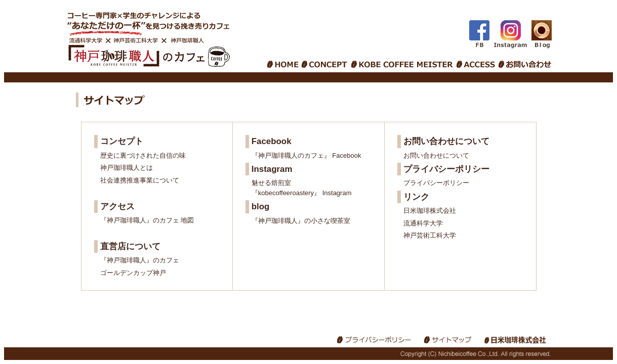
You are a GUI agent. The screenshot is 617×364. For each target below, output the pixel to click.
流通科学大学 (423, 223)
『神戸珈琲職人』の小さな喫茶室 (301, 221)
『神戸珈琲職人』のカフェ (140, 260)
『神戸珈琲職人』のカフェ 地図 (147, 220)
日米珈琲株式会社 (430, 211)
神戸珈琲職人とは (127, 168)
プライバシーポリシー (436, 183)
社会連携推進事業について (140, 180)
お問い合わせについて (436, 155)
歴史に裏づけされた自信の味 (143, 155)
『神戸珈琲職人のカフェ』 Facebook (306, 155)
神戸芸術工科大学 (430, 235)
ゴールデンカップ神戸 (133, 273)
